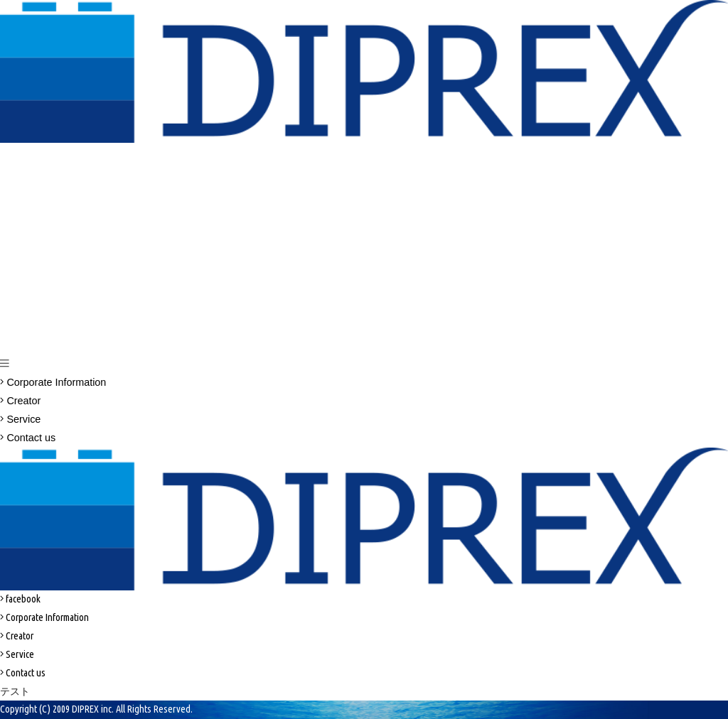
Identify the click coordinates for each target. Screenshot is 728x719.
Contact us (28, 438)
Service (20, 419)
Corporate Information (53, 382)
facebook (20, 599)
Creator (20, 401)
